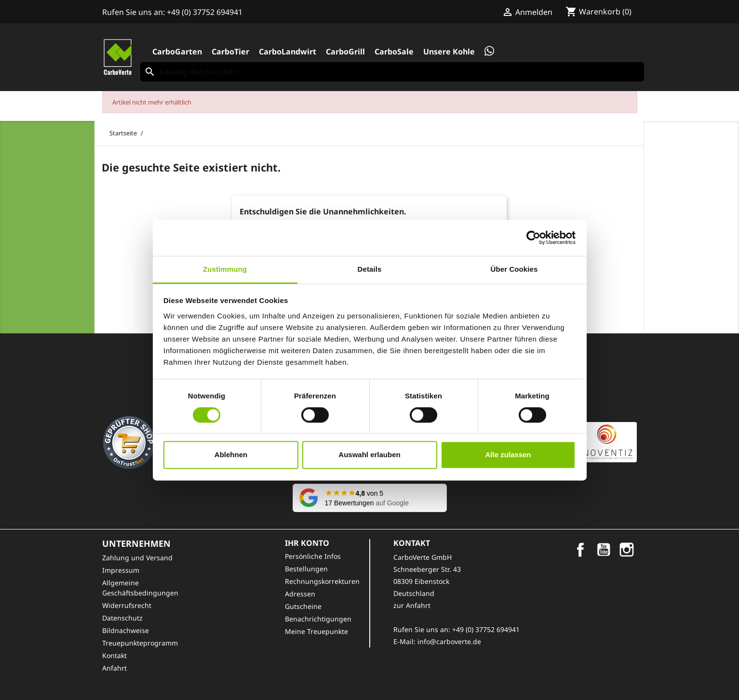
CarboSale (394, 52)
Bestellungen (306, 569)
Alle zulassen (508, 455)
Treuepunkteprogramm (140, 643)
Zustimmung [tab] (225, 269)
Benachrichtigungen (318, 619)
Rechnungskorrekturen (322, 581)
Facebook (580, 550)
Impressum (121, 570)
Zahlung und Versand (137, 558)
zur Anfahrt (412, 605)
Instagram (627, 550)
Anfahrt (114, 668)
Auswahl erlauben (369, 455)
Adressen (300, 594)
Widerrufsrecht (127, 605)
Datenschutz (122, 618)
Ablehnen (231, 455)
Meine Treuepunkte (316, 631)
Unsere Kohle (449, 52)
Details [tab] (370, 269)
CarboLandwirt (288, 52)
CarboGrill (345, 52)
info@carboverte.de (449, 641)
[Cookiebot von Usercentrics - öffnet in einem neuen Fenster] (533, 238)
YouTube (604, 550)
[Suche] (392, 72)
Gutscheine (303, 606)
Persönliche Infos (313, 556)
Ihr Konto (307, 543)
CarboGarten (177, 52)
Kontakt (114, 655)
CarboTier (230, 52)
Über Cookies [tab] (514, 269)
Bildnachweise (126, 630)
